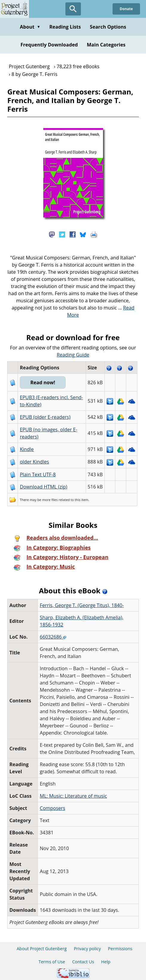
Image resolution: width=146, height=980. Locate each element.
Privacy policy (87, 949)
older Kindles (34, 462)
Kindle (27, 449)
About (30, 27)
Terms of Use (52, 962)
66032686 (53, 637)
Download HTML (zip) (43, 487)
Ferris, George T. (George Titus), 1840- (82, 605)
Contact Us (83, 962)
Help (106, 962)
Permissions (120, 949)
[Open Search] (73, 9)
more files (50, 500)
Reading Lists (65, 27)
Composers (52, 808)
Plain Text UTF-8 (38, 475)
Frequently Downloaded (49, 45)
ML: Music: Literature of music (73, 796)
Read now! (43, 382)
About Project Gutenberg (42, 949)
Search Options (108, 27)
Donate (126, 9)
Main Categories (106, 45)
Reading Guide (73, 355)
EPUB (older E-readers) (45, 417)
